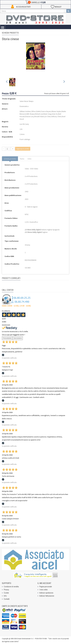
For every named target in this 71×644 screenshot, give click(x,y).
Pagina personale (46, 587)
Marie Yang (47, 114)
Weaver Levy (29, 116)
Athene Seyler (56, 111)
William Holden (25, 111)
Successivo (18, 338)
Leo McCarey (24, 124)
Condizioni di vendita (11, 587)
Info (5, 596)
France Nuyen (46, 111)
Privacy (6, 590)
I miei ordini (43, 590)
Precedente (7, 338)
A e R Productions (31, 176)
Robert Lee (39, 114)
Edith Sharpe (30, 114)
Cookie (6, 593)
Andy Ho (55, 114)
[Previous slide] (7, 82)
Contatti (7, 599)
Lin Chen (48, 116)
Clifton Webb (36, 111)
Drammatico (24, 106)
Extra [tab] (29, 159)
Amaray (27, 245)
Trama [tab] (22, 159)
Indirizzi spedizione (46, 593)
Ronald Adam (39, 116)
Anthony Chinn (56, 116)
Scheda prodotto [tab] (10, 159)
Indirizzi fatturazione (47, 596)
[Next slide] (64, 82)
